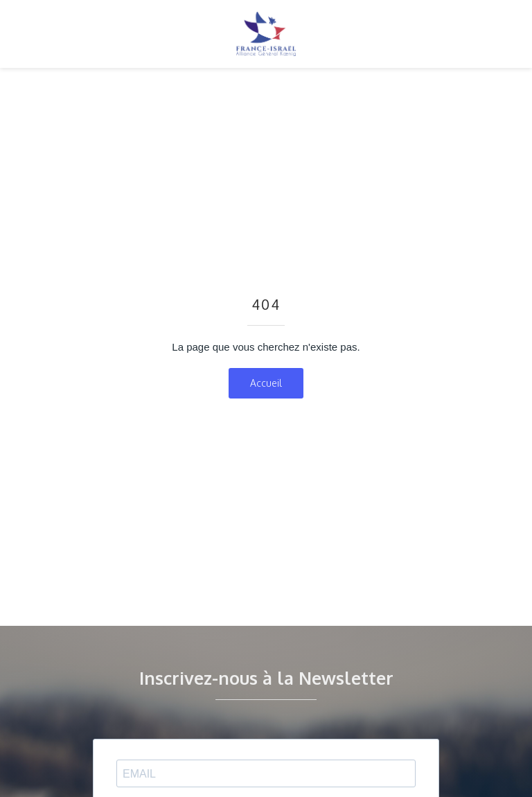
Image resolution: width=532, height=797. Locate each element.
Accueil (266, 383)
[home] (266, 34)
